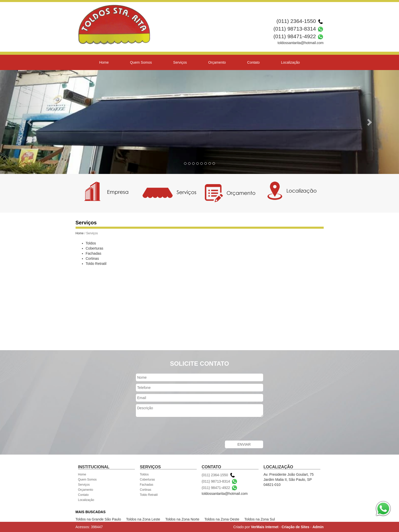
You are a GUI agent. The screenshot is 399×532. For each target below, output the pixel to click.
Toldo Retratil (96, 264)
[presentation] (175, 429)
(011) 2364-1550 (296, 21)
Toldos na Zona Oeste (222, 519)
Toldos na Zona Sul (260, 519)
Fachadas (94, 253)
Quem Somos (141, 62)
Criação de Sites (296, 527)
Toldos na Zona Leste (143, 519)
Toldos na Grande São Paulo (98, 519)
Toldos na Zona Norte (182, 519)
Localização (290, 62)
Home (104, 62)
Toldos (91, 243)
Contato (253, 62)
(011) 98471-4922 (295, 36)
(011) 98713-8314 (295, 29)
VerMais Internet (265, 527)
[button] (30, 122)
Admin (318, 527)
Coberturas (95, 248)
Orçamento (217, 62)
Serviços (180, 62)
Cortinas (92, 258)
